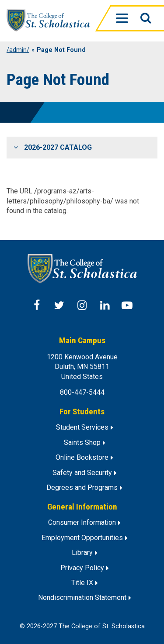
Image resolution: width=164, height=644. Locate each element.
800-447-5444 (82, 392)
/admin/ (18, 50)
